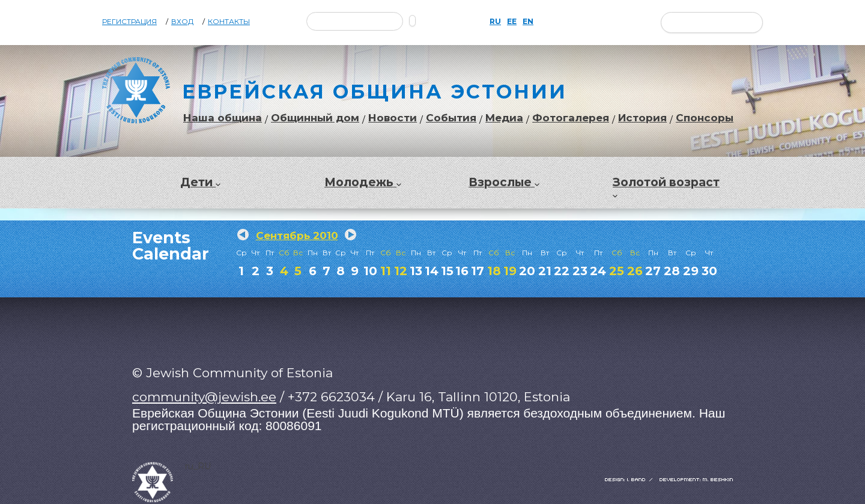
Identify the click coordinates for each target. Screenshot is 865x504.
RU (495, 22)
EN (528, 22)
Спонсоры (705, 118)
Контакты (229, 22)
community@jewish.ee (204, 397)
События (451, 118)
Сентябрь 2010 (297, 235)
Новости (393, 118)
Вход (182, 22)
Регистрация (129, 22)
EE (512, 22)
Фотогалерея (571, 118)
